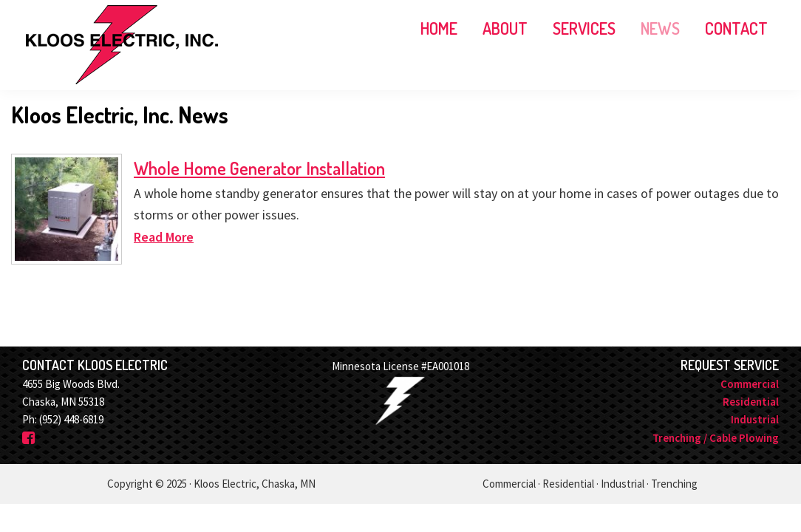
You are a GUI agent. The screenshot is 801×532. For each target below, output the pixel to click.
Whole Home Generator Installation (259, 168)
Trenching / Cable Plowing (716, 438)
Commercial (750, 384)
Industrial (755, 419)
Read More (164, 237)
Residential (751, 402)
